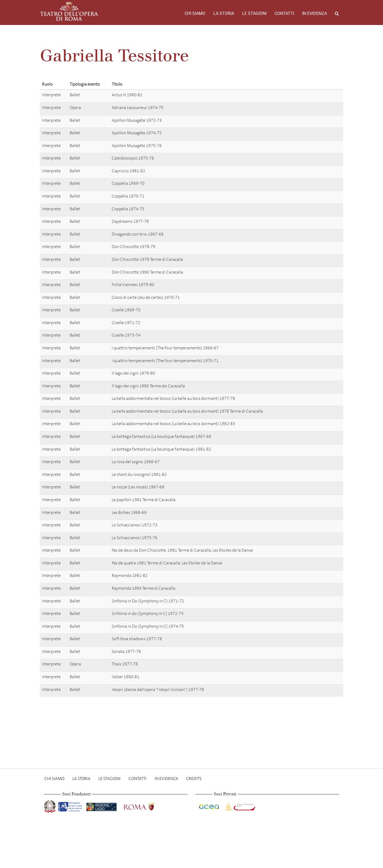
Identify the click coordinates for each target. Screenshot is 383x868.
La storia (224, 13)
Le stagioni (254, 13)
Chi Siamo (195, 13)
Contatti (284, 13)
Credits (194, 779)
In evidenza (315, 13)
